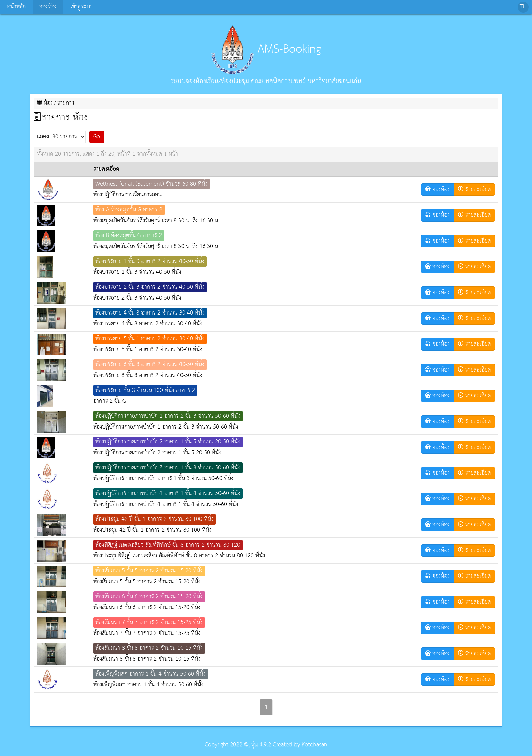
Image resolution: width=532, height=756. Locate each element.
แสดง (61, 137)
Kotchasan (315, 745)
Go (97, 137)
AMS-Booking (266, 49)
